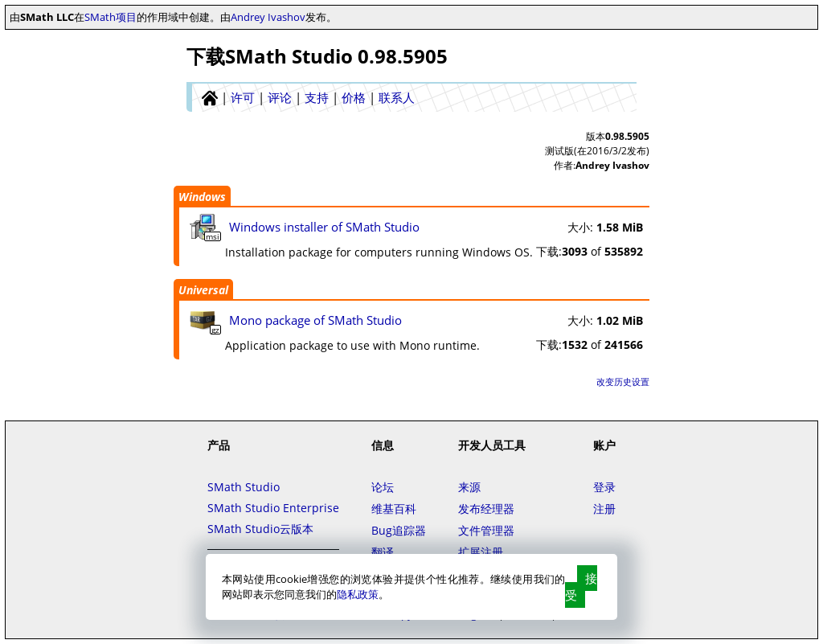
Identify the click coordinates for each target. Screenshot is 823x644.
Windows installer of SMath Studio (324, 227)
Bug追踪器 (399, 530)
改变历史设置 (623, 381)
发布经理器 (486, 509)
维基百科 (394, 509)
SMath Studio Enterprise (273, 508)
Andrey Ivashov (268, 17)
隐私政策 (358, 594)
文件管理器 (486, 530)
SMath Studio (244, 487)
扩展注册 (481, 552)
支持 (317, 97)
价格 (354, 97)
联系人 (397, 97)
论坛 (383, 487)
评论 (280, 97)
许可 (243, 97)
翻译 (383, 552)
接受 (581, 587)
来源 (469, 487)
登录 (604, 487)
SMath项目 (111, 17)
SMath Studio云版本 (260, 529)
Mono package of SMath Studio (315, 320)
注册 (604, 509)
